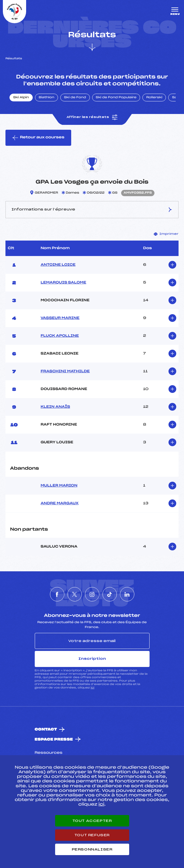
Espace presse (54, 740)
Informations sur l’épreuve (92, 210)
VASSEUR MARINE (60, 318)
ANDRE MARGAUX (59, 503)
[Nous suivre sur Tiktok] (110, 594)
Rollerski (154, 98)
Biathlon (47, 98)
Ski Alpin (21, 98)
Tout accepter (92, 821)
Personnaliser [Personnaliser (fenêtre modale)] (92, 849)
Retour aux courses (38, 138)
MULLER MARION (59, 486)
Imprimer (166, 234)
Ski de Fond (75, 98)
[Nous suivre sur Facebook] (57, 594)
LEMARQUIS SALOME (63, 283)
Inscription (92, 659)
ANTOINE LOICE (58, 265)
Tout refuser (92, 835)
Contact (46, 730)
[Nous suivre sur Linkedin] (127, 594)
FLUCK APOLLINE (60, 336)
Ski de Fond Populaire (116, 98)
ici (93, 688)
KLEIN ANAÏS (55, 407)
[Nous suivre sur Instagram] (92, 594)
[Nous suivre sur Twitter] (75, 594)
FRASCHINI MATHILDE (65, 371)
